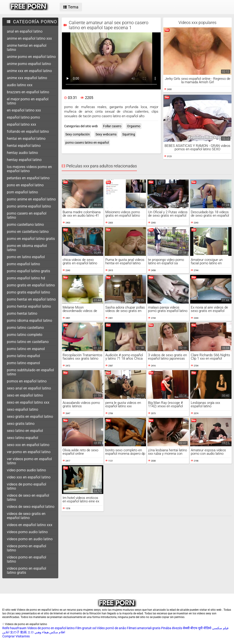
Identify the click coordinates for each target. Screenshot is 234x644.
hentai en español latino (26, 139)
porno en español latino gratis (31, 239)
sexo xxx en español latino (28, 445)
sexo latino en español (25, 431)
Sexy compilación (78, 134)
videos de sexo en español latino (28, 497)
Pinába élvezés (172, 628)
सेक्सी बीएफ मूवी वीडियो (197, 628)
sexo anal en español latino (29, 388)
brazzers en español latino (28, 92)
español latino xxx (21, 124)
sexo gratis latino (21, 424)
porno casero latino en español (87, 143)
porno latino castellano (25, 328)
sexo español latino (23, 409)
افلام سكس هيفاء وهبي (50, 632)
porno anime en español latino (31, 199)
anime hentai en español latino (27, 48)
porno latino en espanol (26, 349)
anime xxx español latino (27, 78)
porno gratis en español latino (31, 285)
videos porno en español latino (27, 548)
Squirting (129, 134)
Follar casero (112, 126)
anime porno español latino (29, 64)
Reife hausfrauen (14, 628)
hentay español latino (24, 160)
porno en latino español (26, 257)
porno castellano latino (25, 225)
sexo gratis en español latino (30, 417)
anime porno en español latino (31, 57)
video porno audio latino (26, 470)
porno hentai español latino (29, 306)
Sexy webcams (106, 134)
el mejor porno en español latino (28, 101)
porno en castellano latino (28, 232)
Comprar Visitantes (16, 636)
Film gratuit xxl (86, 628)
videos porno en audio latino (30, 539)
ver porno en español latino (29, 452)
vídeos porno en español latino (27, 559)
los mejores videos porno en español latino (29, 169)
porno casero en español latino (27, 215)
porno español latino (23, 264)
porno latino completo (25, 335)
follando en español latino (28, 131)
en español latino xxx (24, 110)
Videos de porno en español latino (51, 628)
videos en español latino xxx (30, 525)
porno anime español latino (29, 206)
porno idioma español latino (29, 321)
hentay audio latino (22, 153)
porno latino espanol (23, 363)
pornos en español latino (27, 381)
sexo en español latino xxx (28, 402)
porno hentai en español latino (31, 299)
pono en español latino (25, 185)
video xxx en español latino (29, 477)
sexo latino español (23, 438)
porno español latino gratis (28, 271)
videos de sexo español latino (31, 507)
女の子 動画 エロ (22, 632)
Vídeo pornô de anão (112, 628)
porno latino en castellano (28, 342)
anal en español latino (25, 31)
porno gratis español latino (28, 292)
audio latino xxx (20, 85)
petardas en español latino (28, 178)
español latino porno (23, 117)
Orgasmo (134, 126)
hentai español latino (24, 146)
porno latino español (23, 356)
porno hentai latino (22, 313)
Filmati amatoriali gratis (144, 628)
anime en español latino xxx (29, 38)
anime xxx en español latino (29, 71)
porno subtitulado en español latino (30, 372)
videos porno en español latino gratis (27, 570)
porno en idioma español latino (27, 248)
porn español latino (22, 192)
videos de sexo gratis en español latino (26, 516)
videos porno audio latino (27, 532)
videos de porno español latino (27, 486)
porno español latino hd (26, 278)
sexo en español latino (25, 395)
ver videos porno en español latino (29, 461)
